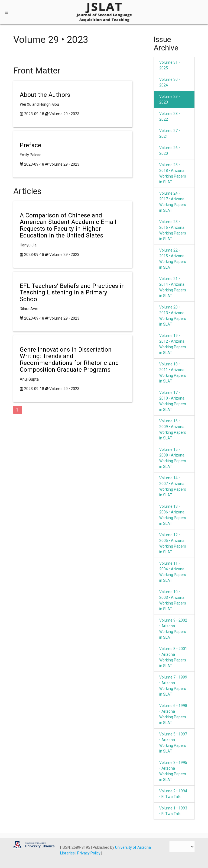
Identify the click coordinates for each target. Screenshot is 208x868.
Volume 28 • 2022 (170, 116)
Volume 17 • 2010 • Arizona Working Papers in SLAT (173, 401)
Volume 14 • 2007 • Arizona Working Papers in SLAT (173, 486)
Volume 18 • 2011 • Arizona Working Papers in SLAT (173, 373)
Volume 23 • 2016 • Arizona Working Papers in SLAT (173, 230)
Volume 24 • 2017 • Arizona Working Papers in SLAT (173, 202)
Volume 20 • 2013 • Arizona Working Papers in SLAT (173, 316)
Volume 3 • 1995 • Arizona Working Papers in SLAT (173, 771)
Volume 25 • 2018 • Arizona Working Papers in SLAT (173, 173)
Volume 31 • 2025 (170, 65)
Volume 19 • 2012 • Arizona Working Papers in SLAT (173, 344)
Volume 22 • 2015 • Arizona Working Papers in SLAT (173, 259)
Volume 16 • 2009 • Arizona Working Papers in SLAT (173, 430)
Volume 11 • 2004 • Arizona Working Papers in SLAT (173, 572)
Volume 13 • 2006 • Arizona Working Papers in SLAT (173, 515)
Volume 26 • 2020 (170, 151)
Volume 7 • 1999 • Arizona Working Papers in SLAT (173, 686)
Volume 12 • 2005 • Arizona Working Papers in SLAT (173, 543)
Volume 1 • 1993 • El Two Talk (173, 811)
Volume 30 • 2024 (170, 82)
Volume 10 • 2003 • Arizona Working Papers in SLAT (173, 600)
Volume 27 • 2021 (170, 134)
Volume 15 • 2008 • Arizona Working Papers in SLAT (173, 458)
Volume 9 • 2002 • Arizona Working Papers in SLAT (173, 629)
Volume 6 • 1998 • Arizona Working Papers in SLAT (173, 714)
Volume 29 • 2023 (64, 114)
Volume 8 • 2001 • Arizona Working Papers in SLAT (173, 657)
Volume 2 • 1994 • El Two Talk (173, 794)
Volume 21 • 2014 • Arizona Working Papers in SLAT (173, 287)
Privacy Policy (89, 853)
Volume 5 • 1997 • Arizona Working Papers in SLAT (173, 743)
